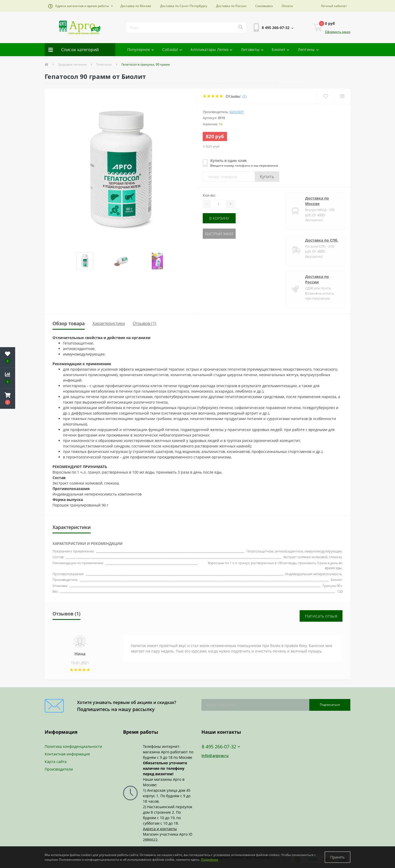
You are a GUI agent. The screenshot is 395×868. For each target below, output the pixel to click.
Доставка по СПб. (322, 240)
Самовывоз (264, 6)
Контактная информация (67, 754)
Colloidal (172, 49)
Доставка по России (231, 6)
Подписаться (330, 705)
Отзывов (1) (144, 323)
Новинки (137, 63)
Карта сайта (56, 762)
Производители (59, 769)
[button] (80, 6)
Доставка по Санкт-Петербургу (184, 6)
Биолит (280, 49)
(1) (245, 96)
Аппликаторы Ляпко (211, 49)
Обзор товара (69, 323)
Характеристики (109, 323)
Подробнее (210, 860)
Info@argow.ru (215, 756)
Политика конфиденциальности (73, 746)
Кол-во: (209, 195)
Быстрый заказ (219, 234)
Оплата (287, 6)
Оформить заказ (338, 32)
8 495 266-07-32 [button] (221, 747)
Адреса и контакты (160, 829)
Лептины (308, 49)
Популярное (141, 49)
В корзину (219, 218)
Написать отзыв (321, 616)
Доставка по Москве (136, 6)
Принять (338, 857)
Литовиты (252, 49)
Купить (267, 177)
